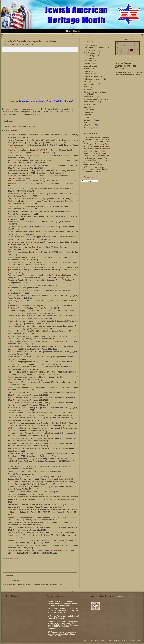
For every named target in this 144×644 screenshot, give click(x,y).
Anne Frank (89, 45)
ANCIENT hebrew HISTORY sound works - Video (28, 397)
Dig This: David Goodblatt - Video (21, 387)
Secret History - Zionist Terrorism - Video (26, 466)
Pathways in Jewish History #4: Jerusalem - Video (28, 487)
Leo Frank (88, 107)
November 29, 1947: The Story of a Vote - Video (28, 443)
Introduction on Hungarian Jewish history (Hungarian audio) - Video (35, 517)
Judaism (87, 104)
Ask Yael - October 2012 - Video (22, 545)
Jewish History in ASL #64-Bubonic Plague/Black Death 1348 (32, 321)
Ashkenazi (88, 56)
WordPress (98, 640)
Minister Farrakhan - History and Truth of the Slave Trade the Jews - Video (40, 413)
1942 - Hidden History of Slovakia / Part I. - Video (29, 428)
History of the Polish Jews (18, 290)
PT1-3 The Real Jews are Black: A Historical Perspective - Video (35, 372)
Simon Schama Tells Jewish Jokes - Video (26, 471)
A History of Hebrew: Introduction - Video (26, 367)
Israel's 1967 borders (16, 222)
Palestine (88, 110)
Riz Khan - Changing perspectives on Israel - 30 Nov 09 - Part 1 (35, 311)
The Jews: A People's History (19, 280)
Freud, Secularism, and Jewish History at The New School (31, 165)
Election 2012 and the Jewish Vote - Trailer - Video (29, 527)
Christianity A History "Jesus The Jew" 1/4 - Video (28, 433)
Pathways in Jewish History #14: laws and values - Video (31, 492)
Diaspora (88, 63)
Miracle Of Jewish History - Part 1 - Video (20, 126)
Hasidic (87, 69)
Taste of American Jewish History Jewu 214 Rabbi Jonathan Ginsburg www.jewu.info (43, 140)
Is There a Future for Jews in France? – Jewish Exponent (95, 152)
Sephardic (88, 115)
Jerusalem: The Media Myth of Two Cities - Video (27, 331)
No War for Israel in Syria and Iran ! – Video (18, 584)
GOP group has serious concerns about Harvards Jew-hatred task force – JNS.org (95, 169)
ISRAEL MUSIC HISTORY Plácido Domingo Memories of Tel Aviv (35, 454)
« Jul (116, 58)
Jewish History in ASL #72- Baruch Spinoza (27, 194)
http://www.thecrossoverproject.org (20, 112)
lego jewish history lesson (18, 227)
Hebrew (87, 71)
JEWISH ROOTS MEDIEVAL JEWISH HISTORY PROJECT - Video (35, 505)
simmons (14, 44)
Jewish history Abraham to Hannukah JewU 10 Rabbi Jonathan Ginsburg (37, 150)
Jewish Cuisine (90, 97)
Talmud (87, 123)
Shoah (87, 117)
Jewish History (14, 559)
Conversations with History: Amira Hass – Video (47, 584)
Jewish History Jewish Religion (20, 216)
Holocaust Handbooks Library (128, 75)
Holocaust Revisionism (94, 79)
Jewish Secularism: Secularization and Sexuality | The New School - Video (40, 423)
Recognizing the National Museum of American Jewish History (33, 160)
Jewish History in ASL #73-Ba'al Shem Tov (26, 247)
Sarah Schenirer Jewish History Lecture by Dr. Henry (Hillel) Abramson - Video (41, 482)
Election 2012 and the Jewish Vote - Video (26, 522)
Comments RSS (134, 640)
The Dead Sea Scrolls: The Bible (22, 296)
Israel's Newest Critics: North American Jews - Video (29, 357)
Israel (10, 459)
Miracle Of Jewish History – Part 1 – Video (30, 41)
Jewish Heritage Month (94, 99)
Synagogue (89, 120)
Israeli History (90, 84)
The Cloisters (114, 640)
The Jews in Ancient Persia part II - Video (26, 418)
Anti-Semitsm (90, 53)
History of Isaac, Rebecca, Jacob (22, 341)
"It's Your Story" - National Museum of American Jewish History (33, 176)
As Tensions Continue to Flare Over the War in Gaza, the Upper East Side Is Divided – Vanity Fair (96, 146)
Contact (77, 31)
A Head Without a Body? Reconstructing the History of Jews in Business (37, 306)
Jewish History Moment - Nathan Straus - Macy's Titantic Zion (33, 232)
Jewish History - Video (17, 382)
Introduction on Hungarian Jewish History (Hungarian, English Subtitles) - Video (41, 540)
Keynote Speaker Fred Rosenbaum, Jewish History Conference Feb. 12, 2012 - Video (43, 477)
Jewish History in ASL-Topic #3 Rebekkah (24, 155)
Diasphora (88, 61)
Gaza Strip (88, 66)
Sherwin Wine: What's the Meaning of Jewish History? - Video (35, 346)
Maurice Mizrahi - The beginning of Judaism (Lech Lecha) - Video (35, 550)
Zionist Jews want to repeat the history (25, 285)
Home (69, 31)
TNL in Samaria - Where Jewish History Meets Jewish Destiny (32, 262)
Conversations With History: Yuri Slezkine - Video (28, 403)
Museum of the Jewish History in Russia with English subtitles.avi (35, 316)
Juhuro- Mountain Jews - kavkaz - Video (25, 377)
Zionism (87, 128)
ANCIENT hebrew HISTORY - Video (22, 351)
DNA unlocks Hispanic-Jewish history (23, 135)
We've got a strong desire (18, 252)
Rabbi (86, 112)
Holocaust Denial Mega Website (129, 72)
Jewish (87, 89)
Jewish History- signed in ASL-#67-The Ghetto (27, 257)
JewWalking (12, 301)
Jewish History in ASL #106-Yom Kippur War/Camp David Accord (35, 237)
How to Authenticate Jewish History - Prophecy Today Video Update (35, 326)
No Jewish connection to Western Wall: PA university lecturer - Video (35, 336)
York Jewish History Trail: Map (20, 461)
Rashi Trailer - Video (16, 448)
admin (120, 596)
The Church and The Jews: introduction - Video (28, 392)
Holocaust (88, 74)
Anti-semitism (90, 50)
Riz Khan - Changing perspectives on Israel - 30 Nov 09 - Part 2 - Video (37, 362)
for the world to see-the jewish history (23, 242)
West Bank (88, 125)
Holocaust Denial (91, 76)
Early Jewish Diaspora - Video (21, 408)
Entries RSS (124, 640)
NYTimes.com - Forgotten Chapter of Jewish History (28, 211)
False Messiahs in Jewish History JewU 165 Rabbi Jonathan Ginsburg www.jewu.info (43, 170)
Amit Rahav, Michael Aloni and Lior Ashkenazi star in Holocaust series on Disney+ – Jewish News (97, 139)
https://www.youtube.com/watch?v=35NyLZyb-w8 (46, 101)
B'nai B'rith (88, 58)
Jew (86, 87)
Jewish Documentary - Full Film (21, 145)
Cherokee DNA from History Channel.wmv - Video (28, 438)
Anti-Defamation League (94, 48)
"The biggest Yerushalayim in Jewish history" (27, 206)
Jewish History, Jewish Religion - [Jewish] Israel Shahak (31, 188)
